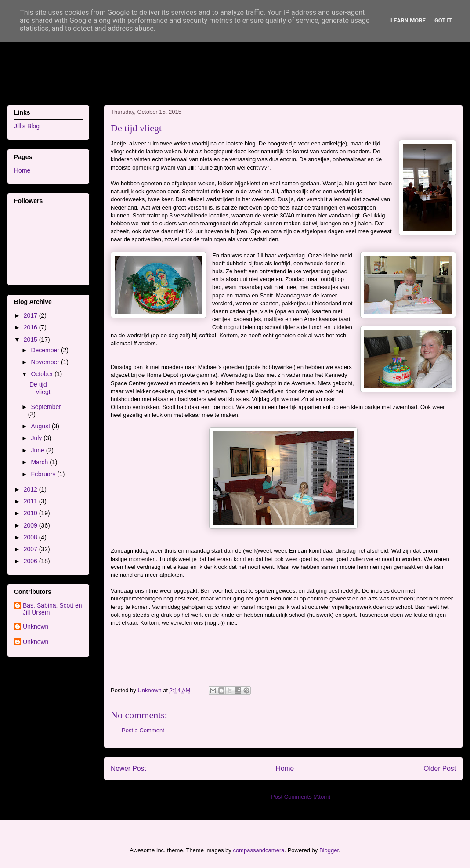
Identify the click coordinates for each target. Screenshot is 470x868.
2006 (31, 561)
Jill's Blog (27, 126)
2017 (31, 315)
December (46, 350)
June (38, 450)
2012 (31, 489)
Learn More (408, 20)
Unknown (36, 626)
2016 (31, 327)
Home (285, 769)
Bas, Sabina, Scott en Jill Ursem (52, 609)
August (41, 426)
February (44, 474)
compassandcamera (258, 850)
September (46, 407)
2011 (31, 501)
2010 (31, 513)
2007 (31, 549)
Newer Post (128, 769)
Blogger (329, 850)
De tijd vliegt (40, 388)
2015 (31, 340)
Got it (443, 20)
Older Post (440, 769)
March (40, 462)
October (43, 374)
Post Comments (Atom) (301, 797)
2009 (31, 525)
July (37, 438)
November (46, 362)
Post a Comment (143, 730)
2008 (31, 537)
